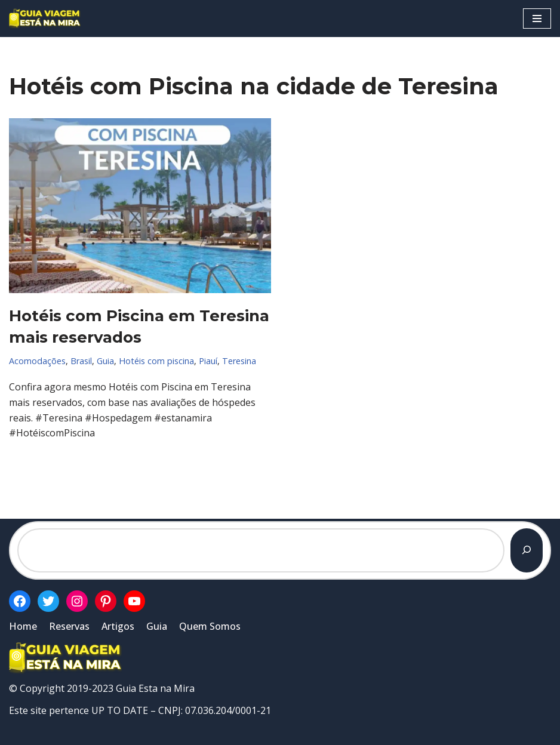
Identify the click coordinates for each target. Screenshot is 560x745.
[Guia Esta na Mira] (45, 19)
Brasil (81, 361)
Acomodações (37, 361)
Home (23, 626)
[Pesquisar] (527, 550)
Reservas (69, 626)
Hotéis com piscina (156, 361)
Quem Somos (210, 626)
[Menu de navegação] (537, 19)
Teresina (239, 361)
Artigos (118, 626)
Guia (105, 361)
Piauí (208, 361)
